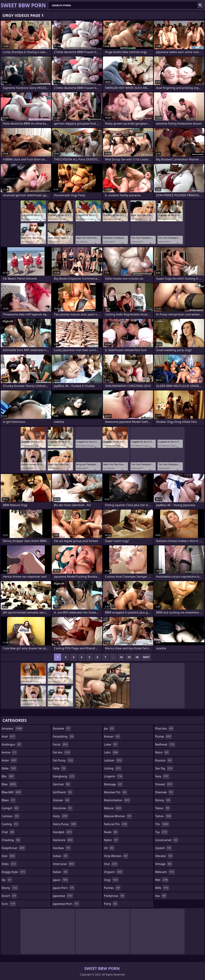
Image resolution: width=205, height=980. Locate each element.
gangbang (64, 776)
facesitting (63, 736)
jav (109, 728)
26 (137, 657)
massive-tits (116, 792)
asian (9, 760)
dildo (9, 864)
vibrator (164, 856)
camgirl (10, 808)
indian (61, 856)
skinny (163, 800)
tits (162, 824)
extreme (62, 728)
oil (109, 848)
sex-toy (164, 768)
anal (9, 736)
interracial (64, 864)
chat (8, 832)
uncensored (167, 840)
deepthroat (13, 848)
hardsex (62, 848)
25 (129, 657)
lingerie (114, 776)
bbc (8, 776)
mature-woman (118, 816)
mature (113, 808)
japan (61, 880)
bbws (9, 800)
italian (60, 872)
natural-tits (116, 824)
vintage (164, 864)
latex (111, 744)
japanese (63, 896)
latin (111, 752)
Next (146, 657)
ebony (10, 888)
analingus (12, 744)
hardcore (63, 840)
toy (161, 832)
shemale (164, 792)
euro (9, 904)
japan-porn (64, 888)
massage (113, 784)
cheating (11, 840)
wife (162, 888)
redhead (165, 744)
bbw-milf (12, 792)
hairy (60, 816)
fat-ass (62, 752)
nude (111, 832)
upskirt (163, 848)
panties (112, 888)
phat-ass (164, 728)
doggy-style (14, 872)
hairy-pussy (65, 824)
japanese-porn (66, 904)
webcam (165, 872)
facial (61, 744)
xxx (161, 896)
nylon (111, 840)
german (62, 784)
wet (162, 880)
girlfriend (63, 792)
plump (164, 736)
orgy (111, 880)
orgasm (114, 872)
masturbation (117, 800)
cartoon (10, 816)
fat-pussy (63, 760)
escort (9, 896)
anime (9, 752)
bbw (9, 784)
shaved (164, 784)
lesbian (113, 760)
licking (113, 768)
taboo (163, 808)
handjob (63, 832)
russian (164, 760)
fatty (60, 768)
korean (112, 736)
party (111, 904)
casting (10, 824)
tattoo (163, 816)
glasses (61, 800)
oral (111, 864)
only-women (116, 856)
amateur (12, 728)
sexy (162, 776)
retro (162, 752)
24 (121, 657)
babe (9, 768)
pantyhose (115, 896)
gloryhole (63, 808)
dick (9, 856)
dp (7, 880)
